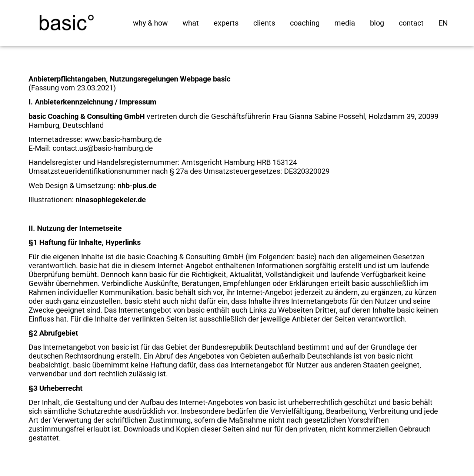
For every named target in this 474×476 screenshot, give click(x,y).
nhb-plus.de (137, 186)
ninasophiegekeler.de (111, 200)
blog (377, 23)
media (345, 23)
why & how (150, 23)
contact (411, 23)
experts (226, 23)
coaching (305, 23)
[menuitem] (443, 23)
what (191, 23)
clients (264, 23)
